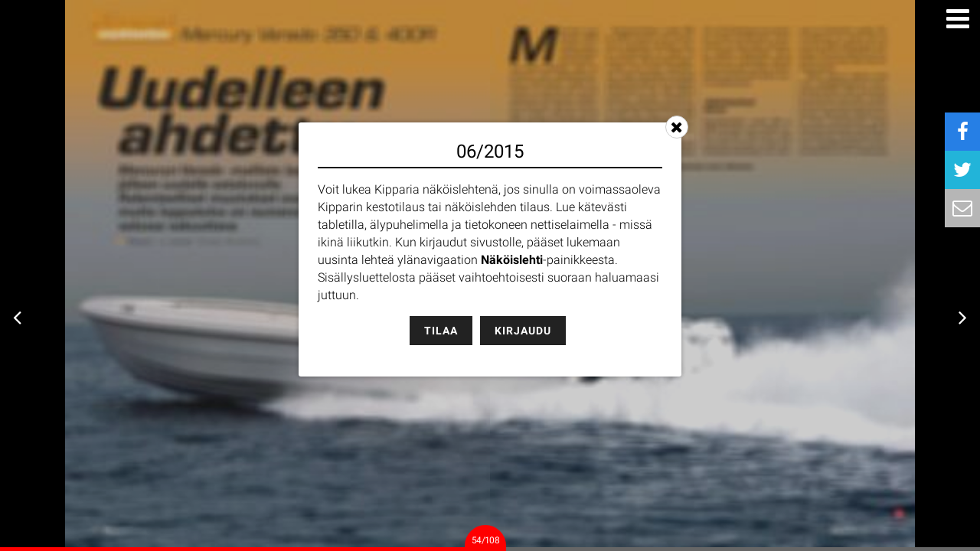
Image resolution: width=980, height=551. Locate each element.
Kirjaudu (523, 331)
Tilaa (441, 331)
